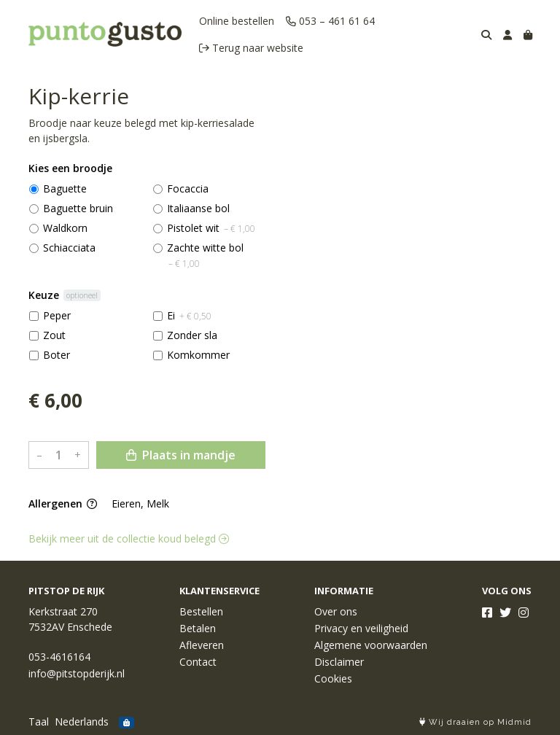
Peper (57, 315)
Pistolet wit (211, 228)
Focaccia (188, 188)
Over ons (336, 611)
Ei (189, 315)
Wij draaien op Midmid (475, 722)
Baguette (65, 188)
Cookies (333, 678)
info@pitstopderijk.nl (77, 673)
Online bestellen (237, 21)
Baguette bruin (78, 208)
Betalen (198, 628)
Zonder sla (192, 335)
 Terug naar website (251, 48)
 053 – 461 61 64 (330, 21)
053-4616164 (59, 657)
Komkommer (198, 355)
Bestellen (201, 611)
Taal (39, 722)
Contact (198, 662)
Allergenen (63, 503)
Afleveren (202, 645)
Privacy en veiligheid (361, 628)
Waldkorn (65, 228)
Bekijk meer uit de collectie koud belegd (129, 538)
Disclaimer (339, 662)
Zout (54, 335)
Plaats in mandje (181, 455)
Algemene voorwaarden (371, 645)
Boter (57, 355)
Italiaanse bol (198, 208)
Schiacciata (69, 248)
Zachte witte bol (205, 255)
